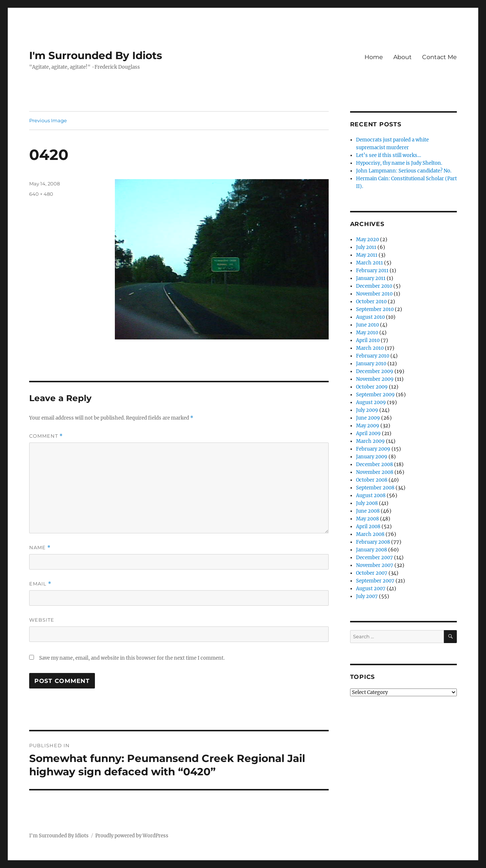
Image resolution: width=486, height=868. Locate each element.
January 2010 (371, 364)
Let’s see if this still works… (389, 155)
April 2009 (368, 433)
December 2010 (374, 286)
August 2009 (371, 402)
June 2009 (368, 418)
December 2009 (375, 371)
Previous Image (48, 120)
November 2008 (375, 472)
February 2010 (373, 356)
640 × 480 (41, 194)
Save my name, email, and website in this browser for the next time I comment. (132, 658)
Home (374, 57)
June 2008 (368, 511)
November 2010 (374, 294)
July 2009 (367, 410)
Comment (46, 436)
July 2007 (367, 596)
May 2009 (368, 426)
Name (40, 548)
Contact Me (439, 57)
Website (42, 620)
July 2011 (366, 247)
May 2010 (367, 333)
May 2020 (367, 240)
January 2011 (371, 278)
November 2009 (375, 379)
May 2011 (367, 255)
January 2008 (372, 550)
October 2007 (372, 573)
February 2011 (372, 271)
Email (40, 584)
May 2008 (367, 519)
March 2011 (369, 263)
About (403, 57)
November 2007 (375, 565)
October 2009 (372, 387)
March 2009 (370, 441)
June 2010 (367, 325)
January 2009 (372, 457)
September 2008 (375, 488)
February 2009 (373, 449)
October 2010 (371, 302)
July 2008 (367, 503)
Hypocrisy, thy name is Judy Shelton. (399, 163)
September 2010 (375, 309)
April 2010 (368, 340)
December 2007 (374, 558)
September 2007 (375, 581)
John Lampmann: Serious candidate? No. (404, 171)
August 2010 (370, 317)
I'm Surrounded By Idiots (96, 55)
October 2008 (372, 480)
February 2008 (373, 542)
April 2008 (368, 527)
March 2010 (370, 348)
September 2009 (375, 395)
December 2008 (374, 464)
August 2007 (371, 589)
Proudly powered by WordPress (132, 836)
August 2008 (371, 495)
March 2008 (370, 534)
